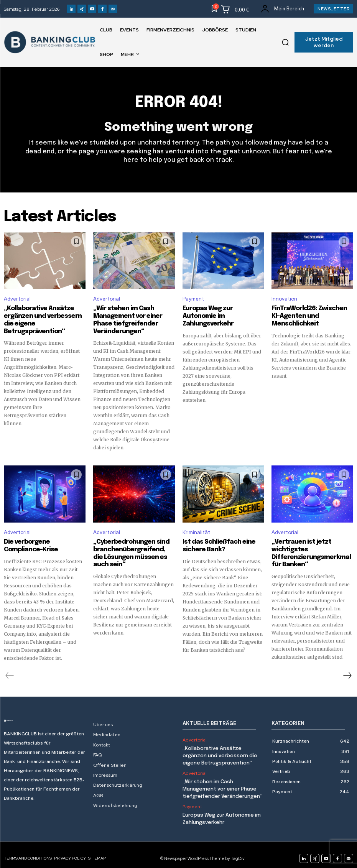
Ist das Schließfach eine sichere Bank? (215, 542)
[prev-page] (10, 671)
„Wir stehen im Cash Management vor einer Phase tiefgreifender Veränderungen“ (222, 783)
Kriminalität (196, 530)
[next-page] (347, 671)
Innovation (284, 299)
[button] (285, 42)
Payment (193, 299)
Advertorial (17, 299)
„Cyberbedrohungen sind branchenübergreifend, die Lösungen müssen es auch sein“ (130, 549)
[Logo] (45, 717)
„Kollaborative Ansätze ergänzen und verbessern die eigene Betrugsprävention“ (44, 315)
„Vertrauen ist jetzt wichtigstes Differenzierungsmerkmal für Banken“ (312, 549)
